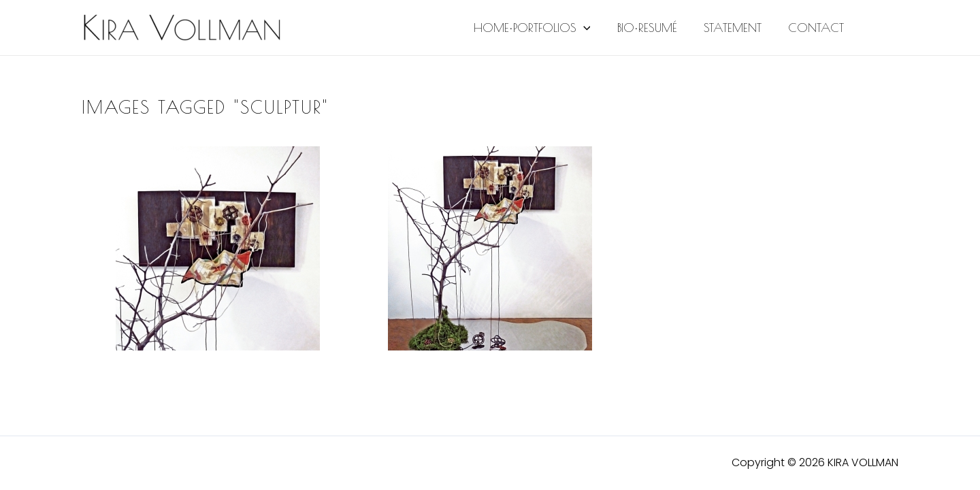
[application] (591, 28)
